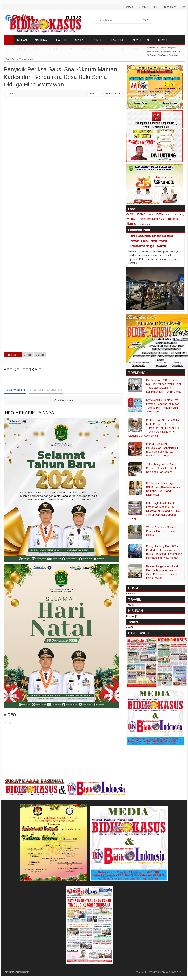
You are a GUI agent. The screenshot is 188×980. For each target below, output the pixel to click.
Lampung (179, 214)
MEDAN (22, 40)
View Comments (63, 400)
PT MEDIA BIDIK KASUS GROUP (165, 972)
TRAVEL (163, 40)
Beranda (128, 7)
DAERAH (62, 40)
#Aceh (28, 355)
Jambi (104, 49)
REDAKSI (143, 7)
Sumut (54, 49)
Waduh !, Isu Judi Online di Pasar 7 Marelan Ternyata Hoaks (162, 531)
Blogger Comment (46, 390)
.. (4, 7)
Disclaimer (170, 7)
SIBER (156, 7)
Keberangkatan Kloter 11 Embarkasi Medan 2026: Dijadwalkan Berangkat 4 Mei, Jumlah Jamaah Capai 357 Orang (155, 511)
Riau (70, 49)
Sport (161, 219)
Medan (132, 219)
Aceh (37, 49)
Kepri (120, 49)
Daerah (140, 214)
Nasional (145, 219)
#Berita (40, 355)
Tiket (183, 7)
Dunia (150, 214)
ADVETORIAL (141, 40)
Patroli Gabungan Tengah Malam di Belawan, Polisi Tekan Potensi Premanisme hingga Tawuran (151, 241)
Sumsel (137, 49)
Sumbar (87, 49)
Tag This (13, 355)
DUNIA (21, 49)
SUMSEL (98, 40)
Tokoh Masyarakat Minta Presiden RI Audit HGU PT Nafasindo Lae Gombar (161, 468)
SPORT (80, 40)
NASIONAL (42, 40)
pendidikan (145, 224)
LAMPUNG (118, 40)
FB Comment (15, 390)
